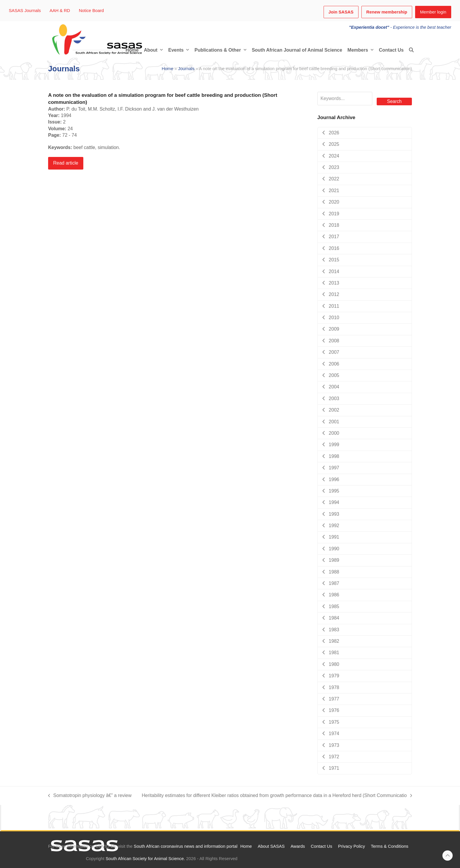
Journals (186, 69)
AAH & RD (60, 11)
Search (394, 101)
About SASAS (271, 846)
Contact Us (321, 846)
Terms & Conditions (390, 846)
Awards (298, 846)
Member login (433, 12)
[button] (411, 50)
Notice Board (91, 11)
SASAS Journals (25, 11)
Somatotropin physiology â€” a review (90, 796)
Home (167, 69)
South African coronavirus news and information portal (186, 846)
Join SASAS (341, 12)
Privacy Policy (351, 846)
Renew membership (387, 12)
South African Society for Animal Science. (145, 859)
